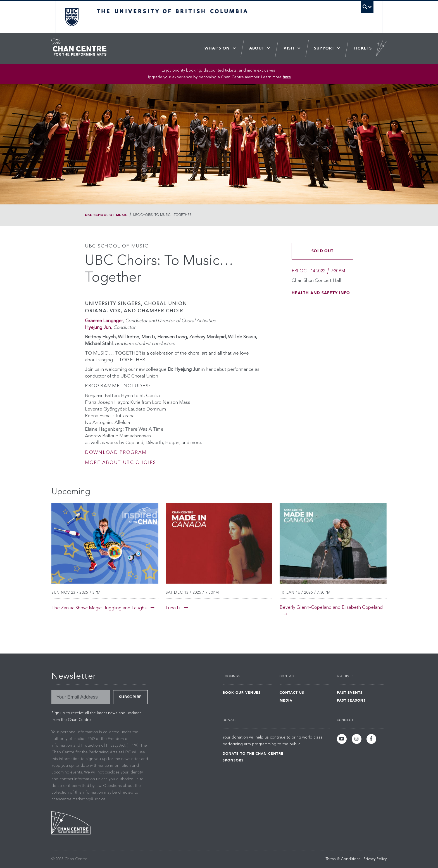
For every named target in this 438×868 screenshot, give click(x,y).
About (257, 48)
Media (286, 700)
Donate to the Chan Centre (253, 754)
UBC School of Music (106, 215)
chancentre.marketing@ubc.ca (78, 799)
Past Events (350, 693)
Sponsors (233, 760)
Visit (289, 48)
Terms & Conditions (343, 859)
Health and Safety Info (321, 293)
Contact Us (292, 693)
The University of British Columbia (72, 17)
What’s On (217, 48)
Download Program (116, 453)
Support (324, 48)
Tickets (363, 48)
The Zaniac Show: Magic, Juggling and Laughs (99, 608)
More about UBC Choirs (121, 463)
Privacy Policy (375, 859)
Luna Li (173, 608)
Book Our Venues (242, 693)
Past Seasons (351, 700)
